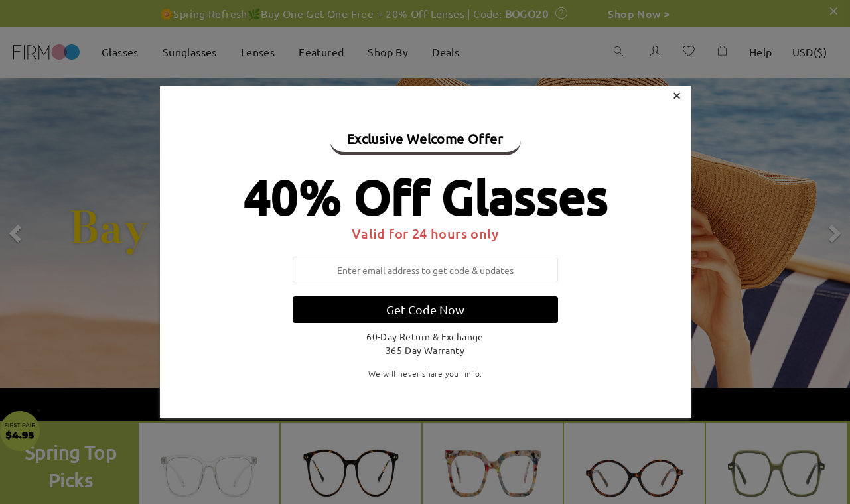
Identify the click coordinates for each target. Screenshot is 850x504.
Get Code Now (425, 309)
